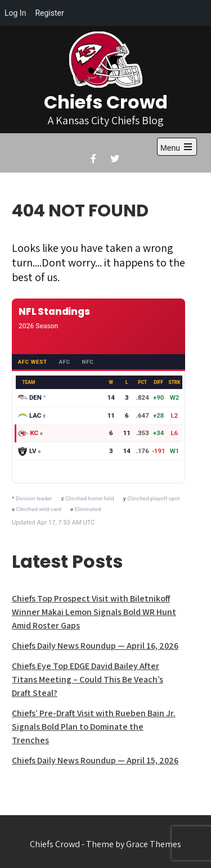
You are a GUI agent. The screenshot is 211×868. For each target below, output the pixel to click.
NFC (88, 362)
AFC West (32, 362)
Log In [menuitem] (15, 13)
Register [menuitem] (49, 13)
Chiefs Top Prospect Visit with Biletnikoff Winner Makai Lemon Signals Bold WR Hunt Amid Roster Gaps (94, 612)
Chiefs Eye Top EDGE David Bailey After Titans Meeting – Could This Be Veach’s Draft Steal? (87, 679)
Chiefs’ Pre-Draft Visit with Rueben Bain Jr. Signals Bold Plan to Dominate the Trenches (94, 727)
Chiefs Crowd (106, 102)
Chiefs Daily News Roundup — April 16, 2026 (95, 646)
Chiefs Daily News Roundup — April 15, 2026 (95, 760)
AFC (64, 362)
